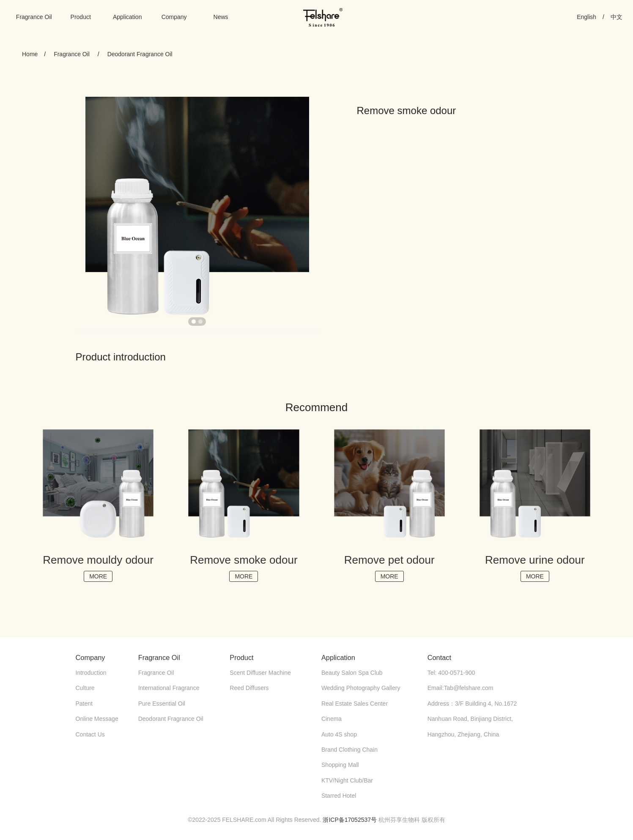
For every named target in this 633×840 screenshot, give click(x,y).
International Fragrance (169, 688)
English (586, 17)
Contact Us (90, 734)
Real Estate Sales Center (355, 704)
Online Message (97, 719)
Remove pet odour (389, 560)
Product (81, 17)
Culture (85, 688)
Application (127, 17)
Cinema (332, 719)
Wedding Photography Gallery (361, 688)
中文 (617, 17)
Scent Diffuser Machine (260, 673)
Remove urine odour (535, 560)
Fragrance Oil (34, 17)
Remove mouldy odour (98, 560)
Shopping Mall (340, 765)
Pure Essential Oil (162, 704)
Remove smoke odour (244, 560)
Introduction (91, 673)
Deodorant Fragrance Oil (140, 54)
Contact (439, 657)
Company (174, 17)
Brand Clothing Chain (349, 750)
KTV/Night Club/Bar (347, 780)
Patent (84, 704)
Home (30, 54)
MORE (98, 576)
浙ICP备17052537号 (350, 820)
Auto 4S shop (339, 734)
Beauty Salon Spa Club (352, 673)
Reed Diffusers (249, 688)
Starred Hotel (339, 796)
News (221, 17)
